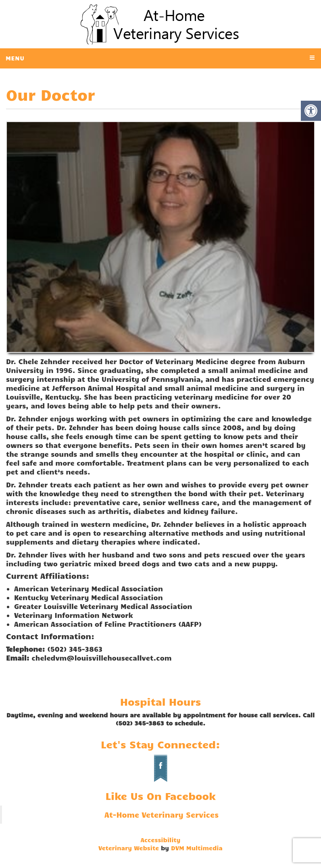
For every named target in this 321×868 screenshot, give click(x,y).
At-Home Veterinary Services (162, 815)
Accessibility (161, 840)
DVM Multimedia (197, 848)
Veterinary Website (129, 848)
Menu (15, 58)
